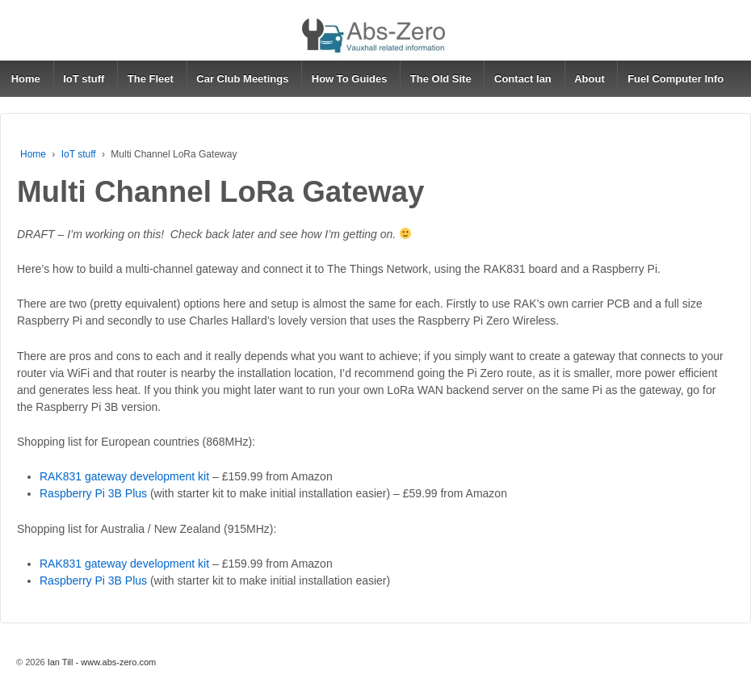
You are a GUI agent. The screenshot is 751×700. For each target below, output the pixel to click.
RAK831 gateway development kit (124, 476)
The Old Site (441, 79)
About (589, 79)
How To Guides (350, 79)
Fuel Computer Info (675, 79)
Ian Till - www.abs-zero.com (101, 662)
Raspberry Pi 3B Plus (93, 493)
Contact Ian (523, 79)
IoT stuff (84, 79)
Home (26, 79)
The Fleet (151, 79)
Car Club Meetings (242, 79)
